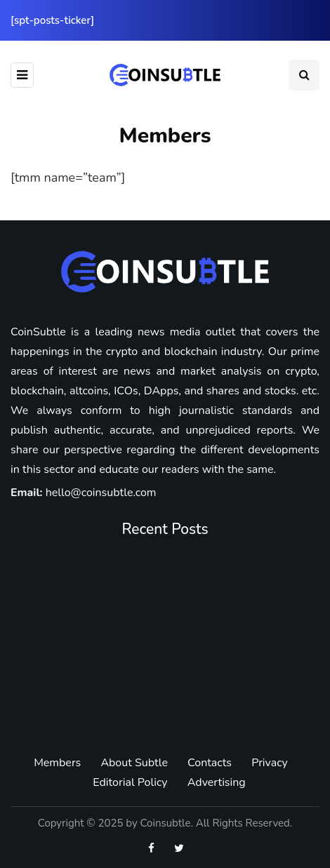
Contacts (210, 763)
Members (57, 763)
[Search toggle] (304, 75)
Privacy (270, 763)
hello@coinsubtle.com (101, 493)
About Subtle (134, 763)
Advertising (217, 782)
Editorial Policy (130, 782)
